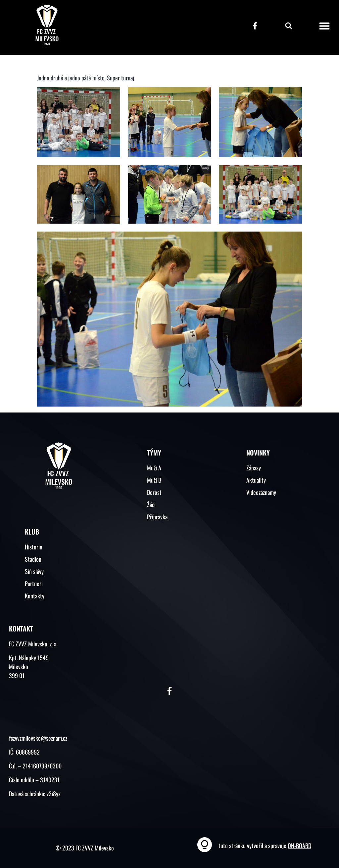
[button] (289, 26)
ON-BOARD (299, 846)
